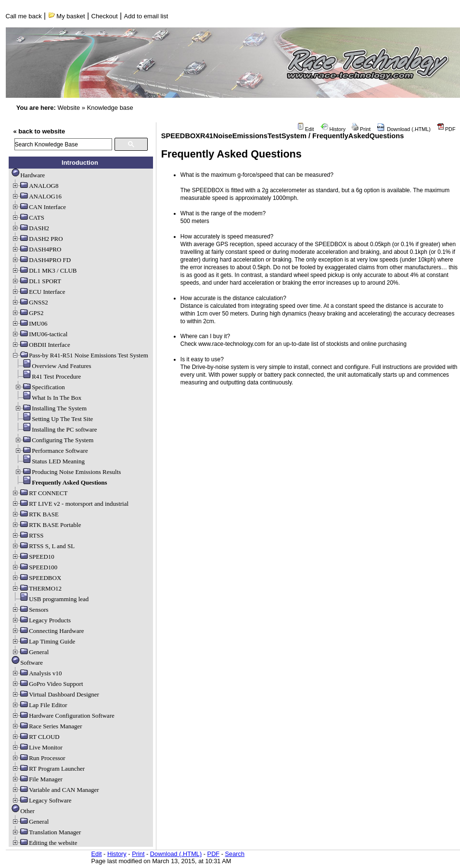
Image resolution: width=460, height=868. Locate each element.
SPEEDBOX (36, 578)
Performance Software (51, 451)
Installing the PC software (56, 429)
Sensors (30, 610)
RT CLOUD (36, 737)
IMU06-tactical (39, 334)
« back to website (39, 131)
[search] (63, 144)
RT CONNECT (39, 493)
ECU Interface (38, 292)
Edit (306, 129)
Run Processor (38, 758)
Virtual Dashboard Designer (55, 694)
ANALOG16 (37, 196)
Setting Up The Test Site (54, 419)
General (30, 652)
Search (235, 854)
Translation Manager (46, 832)
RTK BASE (35, 514)
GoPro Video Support (47, 684)
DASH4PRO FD (41, 260)
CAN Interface (39, 207)
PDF (446, 129)
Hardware (28, 175)
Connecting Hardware (48, 631)
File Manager (37, 779)
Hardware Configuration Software (63, 716)
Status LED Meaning (50, 461)
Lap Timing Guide (43, 641)
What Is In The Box (48, 398)
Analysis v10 (37, 673)
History (333, 129)
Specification (40, 387)
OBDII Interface (41, 345)
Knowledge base (110, 108)
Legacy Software (41, 800)
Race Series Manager (47, 726)
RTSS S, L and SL (43, 546)
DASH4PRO (36, 249)
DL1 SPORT (36, 281)
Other (23, 811)
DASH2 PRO (37, 239)
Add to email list (146, 16)
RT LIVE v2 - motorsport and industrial (70, 504)
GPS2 (27, 313)
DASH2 (30, 228)
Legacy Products (41, 620)
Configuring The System (54, 440)
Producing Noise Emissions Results (68, 472)
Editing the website (44, 843)
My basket (67, 16)
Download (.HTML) (404, 129)
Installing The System (51, 408)
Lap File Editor (39, 705)
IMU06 (29, 323)
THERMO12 (37, 588)
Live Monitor (37, 747)
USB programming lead (50, 599)
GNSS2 (30, 302)
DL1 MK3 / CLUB (44, 270)
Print (361, 129)
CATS (28, 217)
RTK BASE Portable (46, 525)
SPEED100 (34, 567)
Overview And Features (53, 366)
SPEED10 (33, 557)
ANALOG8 (35, 186)
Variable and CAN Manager (55, 790)
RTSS (27, 535)
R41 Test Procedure (48, 376)
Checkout (105, 16)
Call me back (24, 16)
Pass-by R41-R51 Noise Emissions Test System (80, 355)
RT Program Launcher (48, 769)
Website (69, 108)
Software (27, 663)
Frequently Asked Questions (61, 482)
